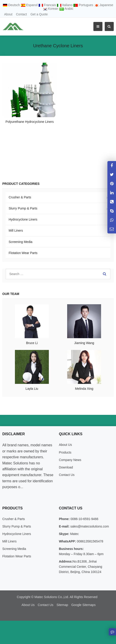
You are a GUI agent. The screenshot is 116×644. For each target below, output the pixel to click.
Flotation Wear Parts (23, 253)
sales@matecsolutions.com (89, 526)
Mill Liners (16, 231)
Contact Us (67, 475)
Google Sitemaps (83, 605)
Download (66, 467)
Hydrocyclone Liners (23, 219)
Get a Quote (39, 14)
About (8, 14)
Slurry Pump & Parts (23, 208)
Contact (21, 14)
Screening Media (20, 242)
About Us (65, 445)
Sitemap (62, 605)
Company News (70, 460)
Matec (74, 534)
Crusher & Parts (20, 197)
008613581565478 (90, 541)
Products (65, 452)
